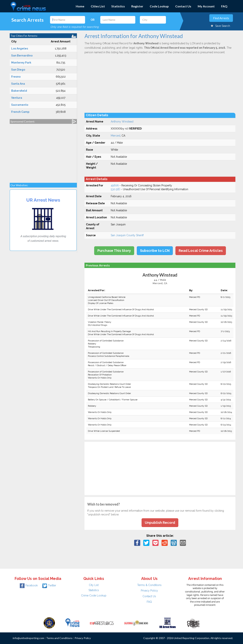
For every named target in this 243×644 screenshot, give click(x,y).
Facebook (29, 585)
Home (80, 6)
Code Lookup (159, 6)
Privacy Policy (149, 591)
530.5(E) (116, 189)
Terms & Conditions (149, 585)
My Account (206, 6)
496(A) (115, 185)
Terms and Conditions (59, 638)
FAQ (224, 6)
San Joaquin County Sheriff (127, 235)
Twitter (49, 585)
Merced (116, 136)
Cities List (98, 6)
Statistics (118, 6)
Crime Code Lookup (94, 596)
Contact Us (183, 6)
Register (137, 6)
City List (94, 585)
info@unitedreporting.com (28, 638)
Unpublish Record (160, 523)
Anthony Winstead (122, 122)
